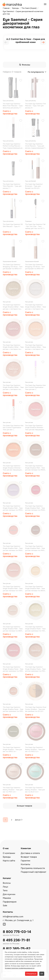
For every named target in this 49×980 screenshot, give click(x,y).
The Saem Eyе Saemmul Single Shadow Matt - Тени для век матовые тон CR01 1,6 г (13, 589)
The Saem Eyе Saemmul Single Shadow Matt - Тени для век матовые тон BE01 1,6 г (13, 629)
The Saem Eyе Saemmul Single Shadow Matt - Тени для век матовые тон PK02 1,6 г (13, 548)
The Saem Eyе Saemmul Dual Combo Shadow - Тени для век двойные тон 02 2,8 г (36, 709)
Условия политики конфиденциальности (20, 968)
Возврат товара (29, 857)
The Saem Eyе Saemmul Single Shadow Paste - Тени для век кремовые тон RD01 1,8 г (13, 669)
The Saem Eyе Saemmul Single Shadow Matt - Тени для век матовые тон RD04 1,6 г (35, 468)
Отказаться (31, 974)
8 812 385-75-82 (17, 949)
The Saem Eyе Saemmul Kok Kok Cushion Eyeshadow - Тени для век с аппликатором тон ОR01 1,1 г (13, 428)
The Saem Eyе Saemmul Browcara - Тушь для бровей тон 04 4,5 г (34, 186)
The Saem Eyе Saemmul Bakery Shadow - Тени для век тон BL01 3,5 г (35, 790)
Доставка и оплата (30, 853)
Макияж (7, 898)
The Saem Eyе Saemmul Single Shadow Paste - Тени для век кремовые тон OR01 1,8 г (13, 709)
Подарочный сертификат (33, 872)
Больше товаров (24, 806)
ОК (42, 974)
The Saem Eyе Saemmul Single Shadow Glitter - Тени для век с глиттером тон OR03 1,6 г (13, 387)
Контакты (25, 864)
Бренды (7, 857)
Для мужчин (9, 894)
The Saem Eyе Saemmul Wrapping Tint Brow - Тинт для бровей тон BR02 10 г (13, 267)
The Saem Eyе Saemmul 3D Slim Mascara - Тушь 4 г (13, 225)
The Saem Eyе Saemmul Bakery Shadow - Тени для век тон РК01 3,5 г (13, 790)
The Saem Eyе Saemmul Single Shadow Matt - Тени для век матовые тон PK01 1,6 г (35, 548)
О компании (9, 853)
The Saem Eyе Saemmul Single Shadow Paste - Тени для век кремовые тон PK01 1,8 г (35, 669)
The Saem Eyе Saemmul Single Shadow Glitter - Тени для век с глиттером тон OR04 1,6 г (36, 347)
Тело (5, 890)
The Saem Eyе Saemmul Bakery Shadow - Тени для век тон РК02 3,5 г (35, 749)
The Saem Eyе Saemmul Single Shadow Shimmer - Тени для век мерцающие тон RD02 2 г (35, 428)
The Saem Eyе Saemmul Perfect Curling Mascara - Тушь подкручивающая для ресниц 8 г (13, 146)
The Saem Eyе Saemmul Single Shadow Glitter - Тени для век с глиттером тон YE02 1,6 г (13, 307)
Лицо (5, 887)
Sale (5, 906)
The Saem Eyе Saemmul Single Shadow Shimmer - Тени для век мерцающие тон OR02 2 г (12, 468)
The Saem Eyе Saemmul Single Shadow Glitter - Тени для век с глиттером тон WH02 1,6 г (36, 307)
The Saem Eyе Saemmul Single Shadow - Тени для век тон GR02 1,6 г (12, 749)
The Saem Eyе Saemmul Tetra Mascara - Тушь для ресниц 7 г (12, 186)
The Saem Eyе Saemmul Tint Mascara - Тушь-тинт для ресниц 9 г (35, 106)
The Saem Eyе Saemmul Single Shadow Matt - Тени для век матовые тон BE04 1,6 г (35, 589)
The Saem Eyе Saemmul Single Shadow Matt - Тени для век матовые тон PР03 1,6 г (13, 508)
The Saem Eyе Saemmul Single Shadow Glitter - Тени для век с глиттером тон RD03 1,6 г (13, 347)
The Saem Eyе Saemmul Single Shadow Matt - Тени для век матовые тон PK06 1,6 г (35, 508)
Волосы (7, 883)
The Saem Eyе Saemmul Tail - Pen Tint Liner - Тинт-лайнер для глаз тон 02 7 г (35, 226)
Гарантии (25, 861)
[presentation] (6, 42)
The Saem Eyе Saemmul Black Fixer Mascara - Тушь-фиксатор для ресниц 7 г (13, 106)
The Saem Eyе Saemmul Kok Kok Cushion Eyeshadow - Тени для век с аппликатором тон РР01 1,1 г (36, 387)
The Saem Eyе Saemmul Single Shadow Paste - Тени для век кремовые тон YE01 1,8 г (35, 629)
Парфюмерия (10, 902)
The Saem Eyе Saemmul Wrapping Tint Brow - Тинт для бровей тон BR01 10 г (35, 267)
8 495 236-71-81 (16, 940)
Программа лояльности (33, 868)
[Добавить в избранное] (21, 81)
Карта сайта (9, 861)
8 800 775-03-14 (17, 932)
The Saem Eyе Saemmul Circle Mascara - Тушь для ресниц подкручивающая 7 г (35, 146)
